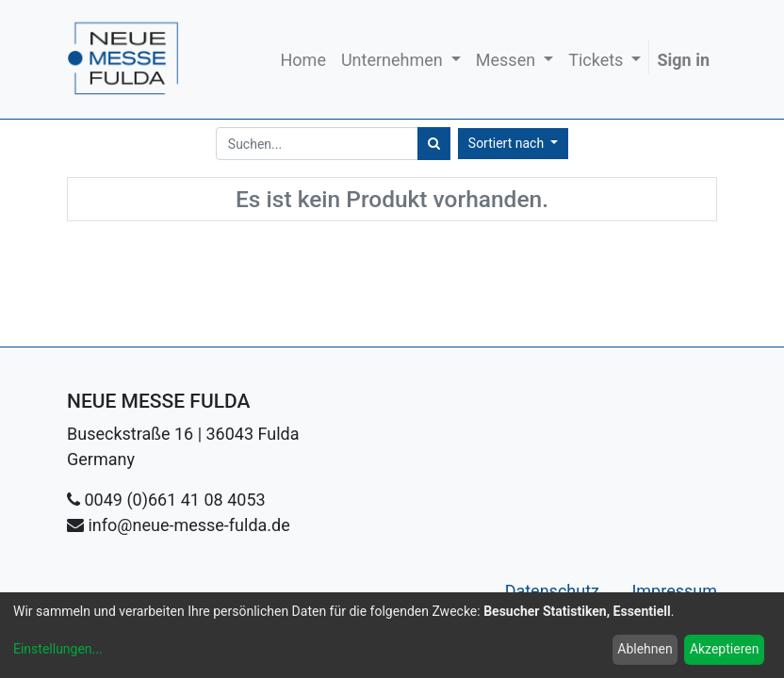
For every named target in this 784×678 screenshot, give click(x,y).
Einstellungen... (58, 649)
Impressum (674, 591)
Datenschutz (555, 591)
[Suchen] (434, 144)
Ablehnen (645, 649)
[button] (513, 144)
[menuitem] (303, 60)
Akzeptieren (725, 649)
